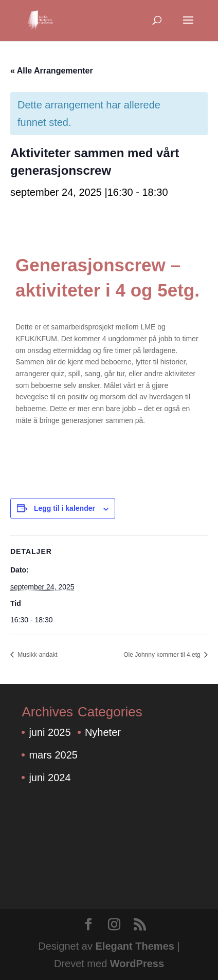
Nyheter (103, 732)
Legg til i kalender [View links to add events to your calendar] (65, 508)
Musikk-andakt (37, 655)
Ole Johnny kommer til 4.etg (163, 655)
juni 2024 (50, 778)
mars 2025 (53, 755)
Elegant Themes (135, 946)
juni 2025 (50, 732)
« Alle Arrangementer (52, 71)
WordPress (137, 964)
